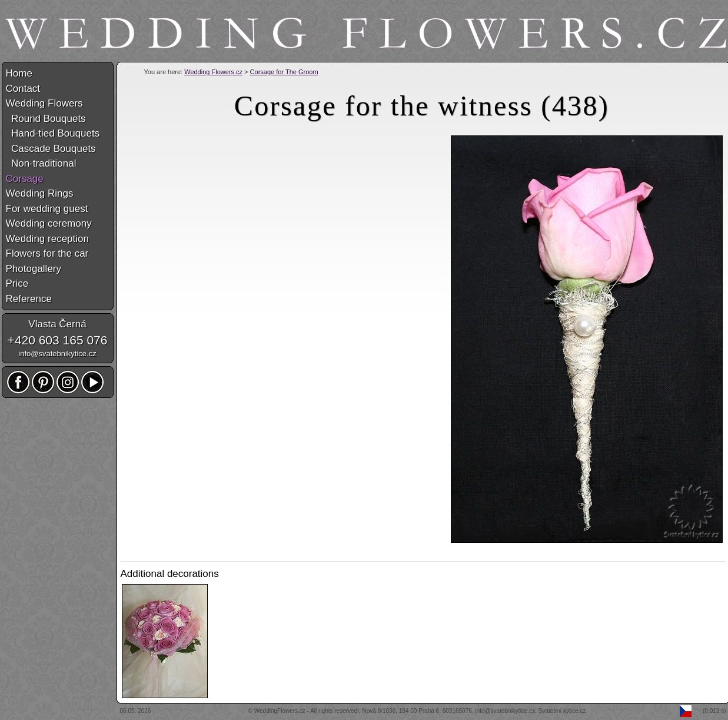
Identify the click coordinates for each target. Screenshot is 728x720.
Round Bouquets (46, 119)
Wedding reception (47, 239)
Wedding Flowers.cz (213, 72)
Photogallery (34, 269)
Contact (23, 89)
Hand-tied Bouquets (53, 133)
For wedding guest (47, 209)
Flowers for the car (47, 253)
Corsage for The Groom (284, 72)
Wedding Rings (40, 193)
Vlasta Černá (57, 324)
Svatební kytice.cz (562, 711)
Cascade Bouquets (51, 149)
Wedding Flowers (44, 103)
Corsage (25, 179)
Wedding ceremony (49, 223)
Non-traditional (41, 163)
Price (17, 283)
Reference (29, 299)
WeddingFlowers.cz (280, 711)
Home (19, 73)
